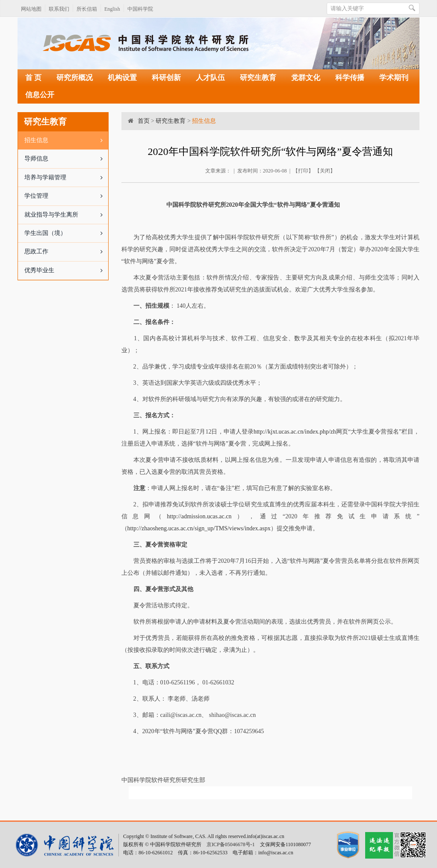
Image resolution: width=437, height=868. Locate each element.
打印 (303, 171)
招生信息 (66, 140)
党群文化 (306, 78)
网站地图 (31, 9)
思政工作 (66, 252)
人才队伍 (210, 78)
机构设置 (122, 78)
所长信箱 (87, 9)
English (112, 9)
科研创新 (166, 78)
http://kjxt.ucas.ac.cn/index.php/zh (295, 432)
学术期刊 (394, 78)
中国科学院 (140, 9)
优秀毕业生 (66, 271)
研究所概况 (75, 78)
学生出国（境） (66, 233)
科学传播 (350, 78)
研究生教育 (258, 78)
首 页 (33, 78)
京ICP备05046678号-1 (231, 844)
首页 (144, 121)
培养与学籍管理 (66, 178)
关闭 (325, 171)
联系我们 (59, 9)
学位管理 (66, 196)
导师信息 (66, 159)
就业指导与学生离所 (66, 215)
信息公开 (40, 95)
